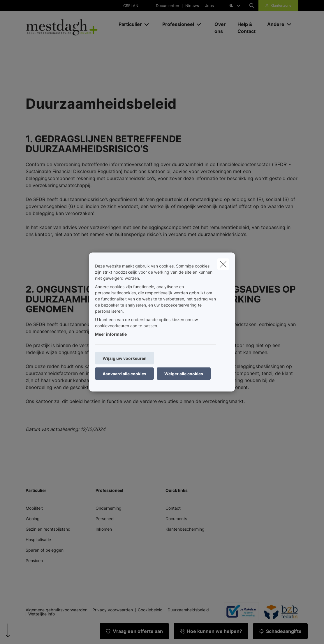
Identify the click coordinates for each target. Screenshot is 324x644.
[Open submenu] (147, 24)
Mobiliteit (34, 508)
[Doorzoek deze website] (252, 6)
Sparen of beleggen (45, 550)
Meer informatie (111, 334)
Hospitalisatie (38, 540)
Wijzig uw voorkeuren (125, 358)
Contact (173, 508)
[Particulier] (128, 24)
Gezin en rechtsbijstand (48, 529)
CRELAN (131, 6)
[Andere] (274, 24)
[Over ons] (220, 28)
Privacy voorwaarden (113, 610)
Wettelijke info (42, 614)
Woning (33, 519)
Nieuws (192, 6)
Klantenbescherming (185, 529)
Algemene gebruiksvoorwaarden (57, 610)
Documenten (168, 6)
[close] (223, 264)
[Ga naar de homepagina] (69, 28)
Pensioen (34, 561)
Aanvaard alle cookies (124, 374)
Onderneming (109, 508)
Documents (176, 519)
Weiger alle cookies (184, 374)
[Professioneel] (176, 24)
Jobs (209, 6)
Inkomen (104, 529)
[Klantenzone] (279, 6)
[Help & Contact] (246, 28)
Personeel (105, 519)
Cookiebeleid (150, 610)
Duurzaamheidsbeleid (188, 610)
